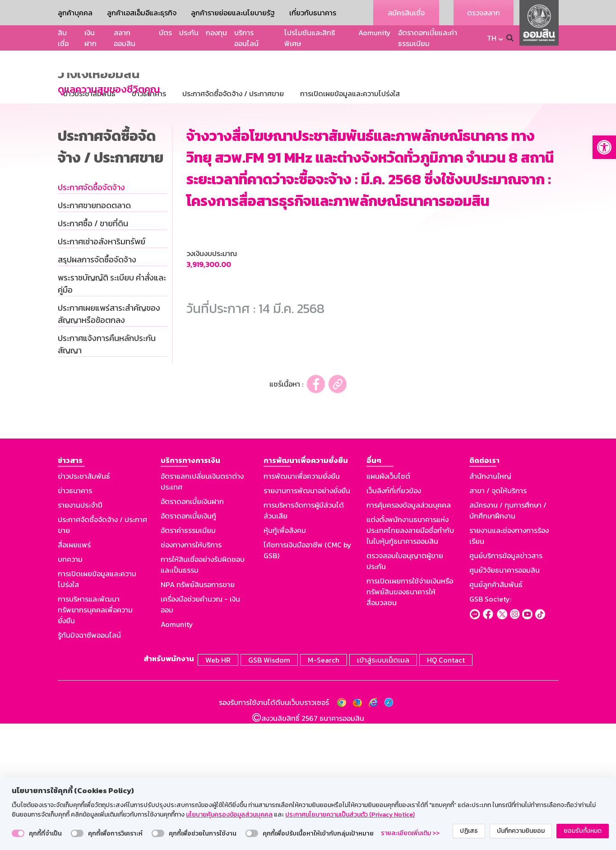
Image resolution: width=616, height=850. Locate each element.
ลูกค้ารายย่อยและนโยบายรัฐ (233, 13)
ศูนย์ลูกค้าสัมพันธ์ (496, 712)
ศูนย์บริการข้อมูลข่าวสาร (506, 683)
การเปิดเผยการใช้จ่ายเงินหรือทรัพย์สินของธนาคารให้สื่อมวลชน (410, 719)
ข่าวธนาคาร (75, 618)
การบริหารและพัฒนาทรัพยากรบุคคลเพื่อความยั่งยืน (95, 738)
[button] (604, 147)
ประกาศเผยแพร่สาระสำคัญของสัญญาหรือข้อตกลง (109, 442)
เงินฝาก (90, 38)
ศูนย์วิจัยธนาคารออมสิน (505, 698)
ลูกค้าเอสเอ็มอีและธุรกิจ (142, 13)
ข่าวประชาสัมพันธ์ (84, 604)
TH (492, 38)
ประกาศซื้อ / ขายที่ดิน (93, 351)
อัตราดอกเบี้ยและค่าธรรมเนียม (428, 38)
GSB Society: (490, 727)
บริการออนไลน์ (246, 38)
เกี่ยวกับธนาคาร (313, 13)
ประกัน (189, 33)
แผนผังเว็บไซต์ (388, 604)
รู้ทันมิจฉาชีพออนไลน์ (89, 763)
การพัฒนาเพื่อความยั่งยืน (302, 604)
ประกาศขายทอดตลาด (94, 333)
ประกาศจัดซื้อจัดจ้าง (91, 315)
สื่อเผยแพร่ (74, 673)
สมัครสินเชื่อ (406, 13)
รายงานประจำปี (80, 633)
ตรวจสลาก (484, 13)
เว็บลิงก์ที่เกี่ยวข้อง (394, 618)
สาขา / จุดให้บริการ (498, 618)
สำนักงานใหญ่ (490, 604)
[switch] (18, 833)
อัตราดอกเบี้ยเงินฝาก (192, 629)
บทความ (70, 687)
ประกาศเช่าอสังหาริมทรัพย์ (102, 369)
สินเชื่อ (63, 38)
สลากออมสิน (125, 38)
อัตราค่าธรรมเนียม (188, 658)
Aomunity (375, 33)
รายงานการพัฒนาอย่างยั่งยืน (307, 618)
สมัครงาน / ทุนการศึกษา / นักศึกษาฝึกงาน (508, 638)
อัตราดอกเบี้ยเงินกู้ (188, 644)
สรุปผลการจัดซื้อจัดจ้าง (97, 387)
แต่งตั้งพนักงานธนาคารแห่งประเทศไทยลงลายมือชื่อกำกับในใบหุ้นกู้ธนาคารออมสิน (410, 658)
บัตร (165, 33)
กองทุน (216, 33)
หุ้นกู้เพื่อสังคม (285, 658)
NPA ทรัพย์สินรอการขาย (198, 712)
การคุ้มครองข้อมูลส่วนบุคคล (409, 633)
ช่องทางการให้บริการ (191, 673)
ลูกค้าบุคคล (75, 13)
